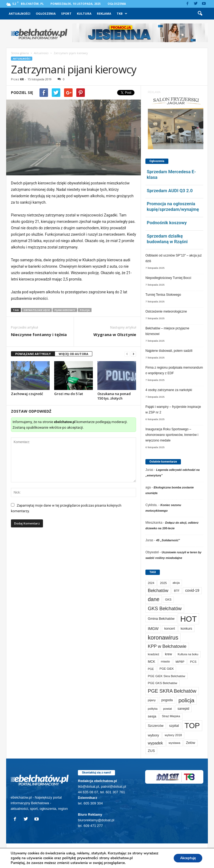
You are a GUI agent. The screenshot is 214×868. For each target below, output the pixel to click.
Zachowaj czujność (27, 394)
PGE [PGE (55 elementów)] (151, 669)
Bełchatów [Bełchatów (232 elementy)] (158, 591)
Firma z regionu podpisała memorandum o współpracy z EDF (174, 370)
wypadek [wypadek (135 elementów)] (155, 743)
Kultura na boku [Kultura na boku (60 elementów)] (188, 654)
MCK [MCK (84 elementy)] (152, 662)
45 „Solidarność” (168, 540)
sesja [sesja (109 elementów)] (152, 716)
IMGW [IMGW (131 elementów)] (153, 629)
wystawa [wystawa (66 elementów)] (175, 743)
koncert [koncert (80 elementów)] (170, 629)
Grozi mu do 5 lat (69, 394)
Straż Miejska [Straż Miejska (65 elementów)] (171, 716)
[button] (200, 14)
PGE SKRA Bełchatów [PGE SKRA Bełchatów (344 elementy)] (172, 691)
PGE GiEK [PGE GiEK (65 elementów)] (167, 669)
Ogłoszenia (117, 4)
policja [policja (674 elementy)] (187, 700)
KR (22, 79)
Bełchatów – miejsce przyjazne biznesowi (167, 331)
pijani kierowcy (65, 310)
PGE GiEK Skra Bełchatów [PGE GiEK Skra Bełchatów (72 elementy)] (167, 676)
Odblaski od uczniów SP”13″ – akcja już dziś (174, 258)
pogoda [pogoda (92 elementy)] (167, 700)
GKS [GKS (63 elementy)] (168, 599)
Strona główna (20, 53)
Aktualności (20, 13)
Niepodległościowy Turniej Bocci (168, 278)
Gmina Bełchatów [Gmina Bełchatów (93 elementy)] (161, 619)
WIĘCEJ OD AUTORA (74, 354)
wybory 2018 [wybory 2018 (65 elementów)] (173, 735)
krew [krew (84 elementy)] (168, 654)
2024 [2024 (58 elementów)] (151, 583)
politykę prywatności (80, 858)
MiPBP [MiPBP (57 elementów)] (180, 662)
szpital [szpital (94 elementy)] (174, 726)
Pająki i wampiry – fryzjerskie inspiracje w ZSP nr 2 (173, 410)
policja (85, 310)
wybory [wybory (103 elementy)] (153, 735)
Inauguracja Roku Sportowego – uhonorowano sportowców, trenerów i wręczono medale (172, 435)
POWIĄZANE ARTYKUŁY (33, 354)
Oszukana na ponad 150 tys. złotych (114, 396)
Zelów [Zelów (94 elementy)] (191, 743)
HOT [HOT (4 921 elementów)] (188, 619)
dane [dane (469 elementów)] (154, 599)
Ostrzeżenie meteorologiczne (166, 311)
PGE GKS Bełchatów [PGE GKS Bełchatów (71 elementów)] (163, 683)
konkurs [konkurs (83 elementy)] (186, 629)
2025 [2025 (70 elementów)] (163, 583)
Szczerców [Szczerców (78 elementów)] (156, 726)
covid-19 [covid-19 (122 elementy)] (192, 590)
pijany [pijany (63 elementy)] (152, 700)
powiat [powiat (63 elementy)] (167, 709)
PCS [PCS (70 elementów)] (193, 662)
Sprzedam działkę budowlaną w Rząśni (167, 239)
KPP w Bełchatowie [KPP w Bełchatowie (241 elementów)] (167, 646)
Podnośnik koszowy (167, 223)
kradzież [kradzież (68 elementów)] (154, 654)
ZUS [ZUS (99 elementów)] (151, 751)
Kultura (84, 13)
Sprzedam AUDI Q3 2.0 (170, 191)
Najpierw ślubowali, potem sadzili (169, 351)
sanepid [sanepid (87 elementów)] (183, 709)
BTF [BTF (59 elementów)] (177, 591)
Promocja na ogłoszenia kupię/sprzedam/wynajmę (173, 206)
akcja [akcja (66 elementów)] (176, 583)
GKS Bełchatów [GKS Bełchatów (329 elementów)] (165, 609)
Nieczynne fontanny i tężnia (39, 334)
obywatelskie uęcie (37, 310)
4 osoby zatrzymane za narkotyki (169, 390)
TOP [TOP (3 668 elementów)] (192, 726)
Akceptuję (186, 858)
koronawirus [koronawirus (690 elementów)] (163, 638)
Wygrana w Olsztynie (115, 334)
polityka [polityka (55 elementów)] (153, 709)
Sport (66, 13)
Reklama (104, 13)
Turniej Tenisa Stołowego (163, 295)
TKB (122, 14)
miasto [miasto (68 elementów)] (165, 661)
